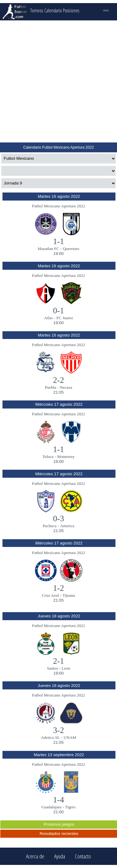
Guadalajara (51, 807)
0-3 (58, 519)
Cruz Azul (50, 595)
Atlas (48, 318)
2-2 (58, 380)
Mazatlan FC (48, 249)
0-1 (58, 311)
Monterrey (66, 457)
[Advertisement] (58, 81)
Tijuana (69, 595)
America (67, 526)
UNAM (70, 737)
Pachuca (50, 526)
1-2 (58, 588)
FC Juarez (65, 318)
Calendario (53, 11)
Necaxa (66, 387)
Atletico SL (50, 737)
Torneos (37, 11)
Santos (53, 668)
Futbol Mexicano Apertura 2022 (58, 206)
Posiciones (71, 11)
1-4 (58, 800)
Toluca (48, 457)
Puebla (50, 387)
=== (106, 11)
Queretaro (71, 249)
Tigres (70, 807)
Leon (66, 668)
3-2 (58, 730)
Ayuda (60, 856)
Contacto (83, 856)
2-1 (58, 661)
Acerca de (35, 856)
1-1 (58, 241)
